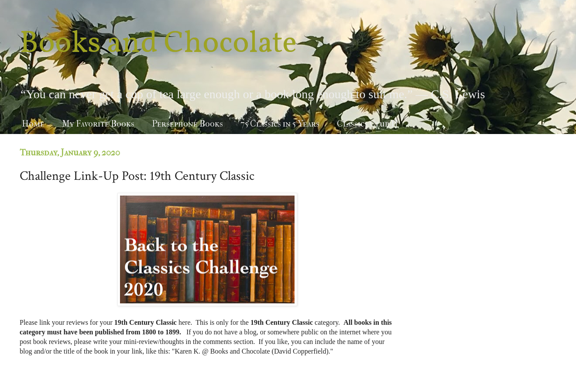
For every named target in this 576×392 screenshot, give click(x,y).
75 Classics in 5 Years (280, 124)
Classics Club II (367, 124)
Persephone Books (187, 124)
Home (33, 124)
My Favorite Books (98, 124)
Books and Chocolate (158, 44)
